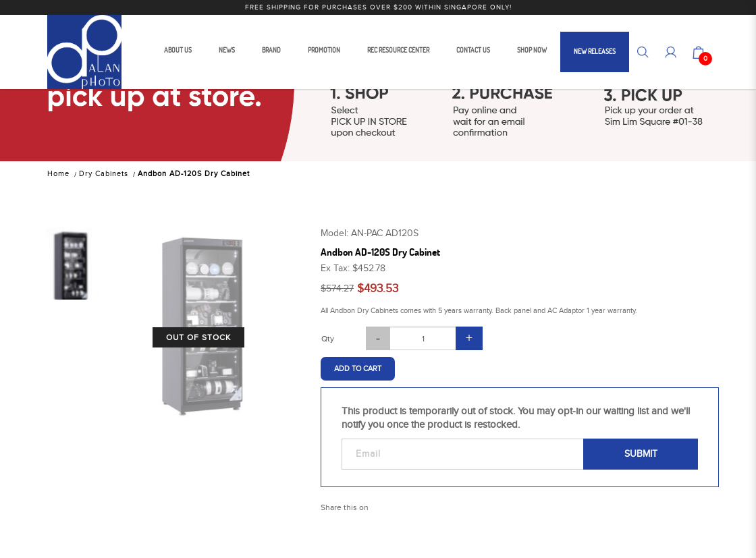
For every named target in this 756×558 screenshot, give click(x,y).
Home (58, 174)
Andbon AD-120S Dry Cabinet (194, 174)
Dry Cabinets (104, 174)
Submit (641, 454)
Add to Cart (358, 369)
